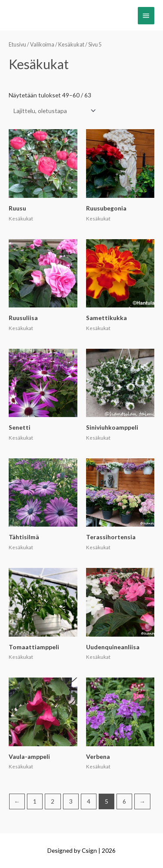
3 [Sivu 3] (71, 801)
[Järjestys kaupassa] (53, 111)
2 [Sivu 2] (53, 801)
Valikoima (42, 45)
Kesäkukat (71, 45)
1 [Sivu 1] (35, 801)
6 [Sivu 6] (124, 801)
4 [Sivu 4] (89, 801)
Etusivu (17, 45)
